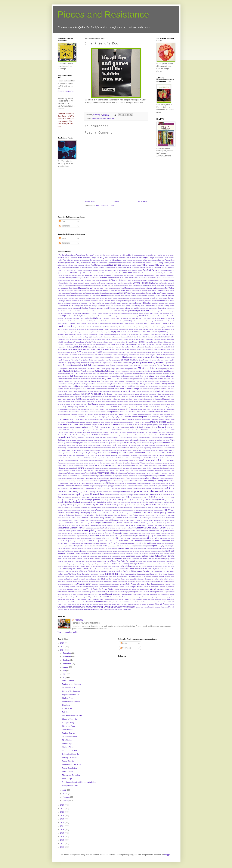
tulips (148, 579)
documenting (114, 329)
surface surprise (77, 559)
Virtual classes (157, 589)
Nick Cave (138, 455)
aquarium (65, 268)
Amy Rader (135, 263)
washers (91, 594)
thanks (60, 569)
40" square (171, 255)
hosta (137, 386)
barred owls (61, 280)
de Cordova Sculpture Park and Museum (73, 321)
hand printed (149, 376)
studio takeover (120, 554)
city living (88, 303)
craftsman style (72, 316)
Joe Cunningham (95, 404)
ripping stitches (158, 510)
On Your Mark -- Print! (153, 460)
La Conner (166, 409)
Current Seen (68, 318)
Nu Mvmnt (145, 458)
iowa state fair (91, 399)
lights (119, 417)
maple (79, 430)
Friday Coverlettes (69, 768)
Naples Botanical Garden (98, 450)
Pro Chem (142, 495)
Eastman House (156, 334)
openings (161, 463)
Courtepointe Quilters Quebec (139, 313)
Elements (124, 337)
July (64, 671)
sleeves (60, 543)
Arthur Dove (119, 273)
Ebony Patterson (63, 337)
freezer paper (132, 357)
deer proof (152, 321)
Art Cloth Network (146, 268)
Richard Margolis (139, 510)
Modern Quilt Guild (97, 443)
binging (89, 286)
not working (136, 458)
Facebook (112, 344)
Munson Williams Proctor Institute (79, 448)
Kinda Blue (139, 409)
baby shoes (167, 275)
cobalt (86, 306)
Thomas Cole (141, 574)
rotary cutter (170, 518)
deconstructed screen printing (114, 321)
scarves (125, 528)
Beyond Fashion (141, 283)
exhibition (143, 342)
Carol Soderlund (80, 298)
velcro (96, 587)
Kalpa (168, 407)
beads (135, 280)
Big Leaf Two (160, 283)
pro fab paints (67, 497)
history (70, 386)
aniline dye (167, 263)
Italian (150, 399)
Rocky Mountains (128, 518)
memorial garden (94, 438)
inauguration (127, 394)
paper (140, 468)
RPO (88, 520)
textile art (89, 566)
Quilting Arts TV (66, 505)
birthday (105, 285)
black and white (123, 286)
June (120, 407)
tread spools (130, 579)
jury (129, 407)
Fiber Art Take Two (121, 347)
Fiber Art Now (110, 347)
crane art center (92, 316)
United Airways (72, 584)
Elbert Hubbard (109, 337)
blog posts (65, 288)
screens (110, 531)
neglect (83, 453)
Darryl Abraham (162, 318)
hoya (80, 389)
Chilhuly (148, 301)
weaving (132, 597)
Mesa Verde (81, 440)
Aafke (116, 257)
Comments (65, 226)
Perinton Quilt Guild (110, 476)
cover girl (152, 313)
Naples (74, 450)
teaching (126, 564)
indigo (159, 394)
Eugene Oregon (74, 342)
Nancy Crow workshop (163, 448)
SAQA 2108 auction (83, 525)
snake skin (97, 543)
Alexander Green (86, 263)
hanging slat (68, 381)
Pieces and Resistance (103, 14)
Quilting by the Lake (95, 505)
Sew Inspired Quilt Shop (97, 533)
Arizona (101, 268)
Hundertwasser (145, 389)
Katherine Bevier (88, 409)
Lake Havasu (81, 412)
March (65, 794)
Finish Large (119, 349)
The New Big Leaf (87, 571)
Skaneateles (109, 541)
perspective (120, 476)
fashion (172, 344)
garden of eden (117, 363)
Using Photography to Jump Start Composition (143, 584)
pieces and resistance (138, 478)
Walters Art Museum (70, 594)
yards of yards (99, 610)
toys (87, 579)
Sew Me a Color (111, 533)
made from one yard (91, 425)
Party (85, 471)
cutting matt (83, 318)
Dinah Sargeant (135, 327)
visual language (125, 592)
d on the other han (126, 318)
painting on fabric (90, 468)
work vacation (129, 604)
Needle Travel (75, 453)
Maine (103, 427)
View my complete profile (68, 632)
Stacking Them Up (69, 719)
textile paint (115, 566)
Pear (76, 476)
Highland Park (169, 384)
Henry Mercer (101, 384)
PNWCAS (116, 483)
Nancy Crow (151, 448)
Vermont (122, 587)
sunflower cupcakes (114, 556)
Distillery (107, 329)
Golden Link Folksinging (105, 371)
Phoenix (74, 478)
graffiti (132, 371)
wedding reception (153, 597)
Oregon (64, 465)
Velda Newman (104, 587)
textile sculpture (136, 566)
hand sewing (81, 379)
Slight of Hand (69, 543)
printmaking (127, 494)
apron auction (132, 265)
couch (111, 313)
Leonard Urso (147, 414)
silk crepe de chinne (128, 538)
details (97, 327)
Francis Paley (62, 357)
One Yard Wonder (88, 463)
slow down (78, 543)
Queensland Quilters (68, 500)
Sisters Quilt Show (99, 541)
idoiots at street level (90, 391)
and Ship (142, 263)
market (66, 432)
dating (170, 318)
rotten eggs (61, 520)
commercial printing (123, 308)
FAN (161, 344)
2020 (63, 815)
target (92, 564)
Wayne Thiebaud (76, 597)
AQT (60, 268)
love (94, 422)
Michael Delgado (113, 440)
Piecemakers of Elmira (122, 478)
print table (162, 486)
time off (103, 577)
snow (108, 543)
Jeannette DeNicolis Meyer (147, 402)
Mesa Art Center (71, 440)
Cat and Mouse (107, 298)
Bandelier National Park (140, 278)
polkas (149, 483)
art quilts (73, 273)
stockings (101, 551)
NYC (154, 458)
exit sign (172, 342)
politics (144, 483)
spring (155, 546)
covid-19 (158, 313)
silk (100, 538)
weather (106, 597)
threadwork (154, 574)
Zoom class (127, 609)
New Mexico (167, 453)
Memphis (103, 437)
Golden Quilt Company (122, 371)
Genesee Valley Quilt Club (81, 365)
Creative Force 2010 (104, 316)
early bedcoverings (110, 334)
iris (103, 399)
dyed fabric (73, 334)
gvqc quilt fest (80, 376)
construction (110, 311)
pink (166, 478)
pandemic (129, 468)
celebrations (134, 298)
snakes (103, 543)
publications (95, 497)
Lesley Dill (155, 414)
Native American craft (167, 450)
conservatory (101, 311)
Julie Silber (113, 407)
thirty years (128, 574)
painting (81, 468)
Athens (172, 273)
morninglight (92, 445)
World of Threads (162, 604)
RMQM (93, 513)
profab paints (76, 497)
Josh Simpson (144, 404)
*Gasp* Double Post (70, 786)
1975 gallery (150, 255)
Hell (76, 384)
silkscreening (165, 538)
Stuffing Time (67, 698)
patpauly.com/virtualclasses (104, 473)
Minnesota (166, 440)
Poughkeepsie (94, 486)
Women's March (162, 602)
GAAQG (67, 363)
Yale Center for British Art (148, 607)
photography (90, 478)
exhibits (158, 342)
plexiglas (90, 483)
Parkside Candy (69, 471)
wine (69, 602)
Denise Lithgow (81, 323)
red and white (166, 507)
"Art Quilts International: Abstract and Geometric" (76, 255)
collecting (101, 306)
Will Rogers (146, 599)
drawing (64, 332)
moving (131, 445)
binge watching (81, 286)
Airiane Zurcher (152, 260)
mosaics (99, 445)
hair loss (94, 376)
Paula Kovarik (68, 476)
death (103, 321)
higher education (148, 384)
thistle (134, 574)
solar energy (157, 543)
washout (125, 594)
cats (120, 298)
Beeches (168, 280)
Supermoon (131, 556)
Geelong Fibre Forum (157, 363)
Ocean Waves (74, 460)
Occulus (66, 460)
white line (112, 599)
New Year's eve (92, 455)
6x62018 (68, 258)
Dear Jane (97, 321)
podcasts (129, 483)
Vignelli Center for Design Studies (100, 589)
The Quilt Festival (157, 571)
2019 (63, 819)
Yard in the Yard (87, 609)
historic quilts (62, 386)
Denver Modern (129, 323)
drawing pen (79, 332)
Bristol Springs (146, 291)
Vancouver (84, 587)
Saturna (115, 528)
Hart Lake (136, 381)
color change (126, 306)
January (66, 800)
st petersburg (80, 548)
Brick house (107, 291)
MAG (143, 425)
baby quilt (159, 275)
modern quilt (86, 443)
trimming (137, 579)
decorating (128, 321)
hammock (113, 376)
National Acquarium (113, 450)
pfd (144, 476)
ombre (131, 460)
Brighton (118, 291)
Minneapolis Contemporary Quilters (151, 440)
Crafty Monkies (82, 316)
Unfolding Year (162, 581)
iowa (173, 397)
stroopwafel (147, 551)
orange (167, 463)
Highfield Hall (159, 384)
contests (166, 311)
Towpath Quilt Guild (79, 579)
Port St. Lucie (170, 483)
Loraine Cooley (170, 420)
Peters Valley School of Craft (133, 476)
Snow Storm (116, 543)
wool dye (120, 604)
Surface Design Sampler (164, 556)
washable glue (82, 594)
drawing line (70, 332)
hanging (61, 381)
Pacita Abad (157, 466)
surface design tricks (64, 559)
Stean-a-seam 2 (152, 548)
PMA (95, 483)
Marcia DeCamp (117, 430)
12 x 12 (131, 255)
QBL (128, 497)
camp (97, 296)
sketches (132, 541)
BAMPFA (129, 278)
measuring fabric (119, 435)
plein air (84, 483)
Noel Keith (168, 455)
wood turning (72, 604)
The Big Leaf (107, 569)
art (106, 268)
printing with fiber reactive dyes (101, 492)
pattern (158, 473)
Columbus (84, 308)
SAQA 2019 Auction (69, 525)
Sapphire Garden (151, 523)
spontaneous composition (143, 546)
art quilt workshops (165, 270)
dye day (169, 332)
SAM (75, 523)
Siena (173, 536)
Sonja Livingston (63, 546)
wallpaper (167, 592)
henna (94, 384)
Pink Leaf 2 (171, 478)
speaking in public (114, 546)
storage (106, 551)
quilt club (103, 500)
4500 (59, 258)
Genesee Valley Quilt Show (100, 365)
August (66, 667)
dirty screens (78, 329)
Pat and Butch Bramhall (96, 471)
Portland (61, 486)
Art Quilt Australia (99, 270)
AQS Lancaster (159, 265)
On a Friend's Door (70, 737)
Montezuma (159, 443)
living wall (108, 420)
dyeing (80, 334)
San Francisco (106, 523)
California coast (70, 296)
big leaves (169, 283)
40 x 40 (165, 255)
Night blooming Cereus (149, 455)
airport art (161, 260)
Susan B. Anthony (89, 559)
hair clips (88, 376)
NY (150, 458)
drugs (105, 332)
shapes (153, 533)
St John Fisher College (68, 548)
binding (73, 285)
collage (94, 306)
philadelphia (161, 476)
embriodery (79, 339)
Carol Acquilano (69, 298)
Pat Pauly (79, 620)
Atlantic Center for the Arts (76, 275)
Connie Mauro (92, 311)
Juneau (124, 407)
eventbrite (122, 342)
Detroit (102, 327)
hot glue (142, 386)
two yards (78, 582)
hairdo (100, 376)
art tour (103, 273)
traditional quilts (95, 579)
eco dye (72, 337)
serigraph (77, 533)
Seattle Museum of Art (143, 531)
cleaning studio (116, 303)
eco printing (79, 337)
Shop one (153, 536)
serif (72, 533)
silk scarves (141, 538)
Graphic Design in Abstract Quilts (151, 371)
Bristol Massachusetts (134, 291)
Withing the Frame (114, 602)
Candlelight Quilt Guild (144, 296)
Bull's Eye (106, 293)
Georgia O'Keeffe (65, 369)
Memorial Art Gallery (68, 437)
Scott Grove (171, 528)
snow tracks (125, 543)
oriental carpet (83, 466)
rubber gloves (104, 520)
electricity (117, 337)
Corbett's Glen (67, 313)
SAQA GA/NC (120, 525)
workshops (151, 604)
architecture (72, 268)
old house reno (124, 460)
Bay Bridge (92, 280)
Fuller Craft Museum (142, 360)
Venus (116, 587)
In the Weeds (118, 394)
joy (165, 404)
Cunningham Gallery (165, 316)
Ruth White (164, 520)
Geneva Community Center (124, 365)
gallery (73, 363)
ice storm (76, 391)
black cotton (133, 286)
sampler (88, 523)
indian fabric (139, 394)
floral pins (92, 352)
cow (163, 313)
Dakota (149, 318)
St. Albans (88, 548)
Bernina (102, 283)
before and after (63, 283)
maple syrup (85, 430)
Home (116, 201)
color (119, 306)
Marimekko (144, 430)
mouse (119, 445)
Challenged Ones (77, 301)
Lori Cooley (61, 422)
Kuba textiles (159, 409)
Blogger (167, 855)
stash (131, 548)
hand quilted (71, 379)
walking (153, 592)
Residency (100, 510)
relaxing (93, 510)
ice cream (69, 391)
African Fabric (138, 260)
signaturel (84, 538)
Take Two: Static (141, 561)
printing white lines (83, 492)
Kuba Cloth (150, 409)
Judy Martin (88, 407)
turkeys (157, 579)
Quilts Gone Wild (130, 505)
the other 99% (114, 571)
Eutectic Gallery (102, 342)
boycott (63, 291)
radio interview (75, 507)
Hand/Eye (126, 379)
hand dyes (139, 376)
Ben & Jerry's (89, 283)
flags (75, 352)
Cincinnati (67, 303)
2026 (63, 643)
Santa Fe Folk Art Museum (135, 523)
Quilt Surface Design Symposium (75, 502)
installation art (100, 397)
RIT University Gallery (70, 513)
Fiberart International (155, 347)
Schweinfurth (138, 528)
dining (142, 327)
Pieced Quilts (109, 478)
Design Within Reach (87, 327)
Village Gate (119, 589)
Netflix (100, 453)
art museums (111, 268)
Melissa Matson (154, 435)
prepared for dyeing (106, 486)
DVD (156, 332)
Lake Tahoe (137, 412)
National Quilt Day (139, 450)
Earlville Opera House (96, 334)
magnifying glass (157, 425)
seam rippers (126, 531)
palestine (107, 468)
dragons (172, 329)
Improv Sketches (142, 391)
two (74, 582)
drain (59, 332)
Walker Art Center (144, 592)
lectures (128, 414)
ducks (132, 332)
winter (73, 602)
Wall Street (160, 592)
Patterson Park (166, 473)
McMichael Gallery (99, 435)
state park (137, 548)
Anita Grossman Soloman (82, 265)
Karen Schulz (78, 409)
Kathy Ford (108, 409)
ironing (114, 399)
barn (173, 278)
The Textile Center (75, 574)
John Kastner (107, 404)
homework (111, 386)
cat (101, 298)
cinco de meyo (75, 303)
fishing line (69, 352)
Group (146, 374)
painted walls (73, 468)
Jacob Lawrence (75, 402)
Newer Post (90, 201)
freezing (164, 357)
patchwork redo (169, 471)
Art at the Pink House (124, 268)
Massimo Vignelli (145, 432)
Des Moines (139, 323)
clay (103, 303)
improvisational (157, 391)
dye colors (162, 332)
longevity (138, 420)
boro (144, 288)
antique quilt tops (114, 265)
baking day (80, 278)
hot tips (168, 386)
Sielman (168, 536)
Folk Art (97, 355)
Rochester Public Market (90, 518)
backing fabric (71, 278)
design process (168, 323)
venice (112, 587)
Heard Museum (165, 381)
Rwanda (172, 520)
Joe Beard (84, 404)
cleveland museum (136, 303)
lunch (127, 422)
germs (85, 369)
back (173, 275)
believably (81, 283)
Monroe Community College (146, 443)
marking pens (73, 432)
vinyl (138, 589)
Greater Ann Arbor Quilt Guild (72, 374)
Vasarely (91, 587)
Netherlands (107, 453)
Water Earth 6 (137, 594)
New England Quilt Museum (134, 453)
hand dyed (131, 376)
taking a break (151, 561)
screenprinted (102, 531)
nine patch (160, 455)
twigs (161, 579)
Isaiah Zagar (121, 399)
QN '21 (146, 497)
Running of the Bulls (142, 520)
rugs (118, 520)
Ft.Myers (117, 360)
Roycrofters (82, 520)
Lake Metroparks (109, 412)
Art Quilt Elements (112, 270)
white (106, 599)
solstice (172, 543)
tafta (105, 561)
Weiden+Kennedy (63, 599)
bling (158, 286)
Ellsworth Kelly (159, 337)
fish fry (64, 352)
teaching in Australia (137, 564)
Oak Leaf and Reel (168, 458)
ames (115, 263)
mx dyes (137, 448)
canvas (163, 296)
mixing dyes (77, 443)
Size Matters (67, 740)
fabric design (78, 344)
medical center (130, 435)
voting (133, 592)
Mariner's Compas (155, 430)
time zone (109, 577)
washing (98, 594)
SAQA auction (95, 525)
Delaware (160, 321)
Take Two (116, 561)
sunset (123, 556)
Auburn (104, 275)
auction (110, 275)
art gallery (155, 268)
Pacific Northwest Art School (106, 465)
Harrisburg (128, 381)
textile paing (107, 566)
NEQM (88, 453)
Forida (131, 355)
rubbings (112, 520)
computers (143, 308)
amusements (127, 263)
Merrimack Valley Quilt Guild (160, 438)
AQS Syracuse (170, 265)
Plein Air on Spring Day (71, 775)
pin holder (161, 478)
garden (109, 363)
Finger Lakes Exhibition (81, 349)
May (64, 678)
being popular (73, 283)
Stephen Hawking (169, 548)
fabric (71, 344)
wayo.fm (85, 597)
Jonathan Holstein (117, 404)
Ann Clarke (95, 265)
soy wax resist (101, 546)
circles (83, 303)
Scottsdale (61, 531)
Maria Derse (136, 430)
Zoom (120, 609)
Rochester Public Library (72, 518)
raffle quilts (105, 507)
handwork (167, 379)
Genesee (66, 365)
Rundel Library (129, 520)
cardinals (61, 298)
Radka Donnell (85, 507)
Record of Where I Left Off (72, 702)
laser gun (97, 414)
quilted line (127, 502)
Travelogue (121, 579)
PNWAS (109, 483)
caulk (123, 298)
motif (114, 445)
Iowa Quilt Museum (78, 399)
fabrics (105, 344)
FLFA (79, 352)
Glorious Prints (147, 368)
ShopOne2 (161, 536)
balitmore (96, 278)
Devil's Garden (110, 327)
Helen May (70, 384)
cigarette (60, 303)
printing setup (132, 488)
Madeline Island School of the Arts (127, 425)
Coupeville (125, 313)
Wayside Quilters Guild (96, 597)
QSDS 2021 (160, 497)
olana (110, 460)
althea (101, 263)
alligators (95, 263)
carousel (89, 298)
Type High (92, 582)
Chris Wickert (156, 301)
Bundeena (113, 293)
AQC (138, 265)
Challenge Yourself (64, 301)
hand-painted (117, 379)
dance (154, 318)
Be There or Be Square (118, 280)
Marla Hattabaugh (84, 432)
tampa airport (62, 564)
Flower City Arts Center (118, 352)
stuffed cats (138, 554)
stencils (160, 548)
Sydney (167, 559)
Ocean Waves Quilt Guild (87, 460)
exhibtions (165, 342)
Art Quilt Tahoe (150, 270)
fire (131, 349)
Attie (100, 275)
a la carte (110, 258)
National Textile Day (152, 450)
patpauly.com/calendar (66, 473)
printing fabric (106, 488)
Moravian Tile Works (64, 445)
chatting (118, 301)
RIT (165, 510)
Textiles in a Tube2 (168, 566)
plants (164, 481)
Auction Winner (68, 681)
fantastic (166, 344)
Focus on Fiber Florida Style (165, 352)
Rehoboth (79, 510)
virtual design (170, 589)
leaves (122, 414)
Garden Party (127, 363)
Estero (66, 342)
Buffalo (71, 293)
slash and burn (168, 541)
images (105, 391)
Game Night (102, 363)
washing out (107, 594)
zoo (116, 609)
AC (72, 260)
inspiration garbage (81, 397)
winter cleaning (80, 602)
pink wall (67, 481)
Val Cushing (65, 587)
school (130, 528)
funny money (165, 360)
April (64, 790)
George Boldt (152, 365)
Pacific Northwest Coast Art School (131, 465)
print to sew (61, 488)
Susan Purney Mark (119, 559)
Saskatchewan (170, 525)
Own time (91, 466)
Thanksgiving (67, 569)
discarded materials (89, 329)
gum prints (65, 376)
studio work (130, 554)
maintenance (125, 427)
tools (143, 577)
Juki (94, 407)
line (127, 417)
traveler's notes (111, 579)
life (84, 417)
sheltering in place (76, 536)
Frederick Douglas (93, 357)
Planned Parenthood (137, 481)
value (78, 587)
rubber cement (94, 520)
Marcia (108, 430)
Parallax (154, 468)
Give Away (66, 705)
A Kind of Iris (67, 709)
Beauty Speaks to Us (144, 280)
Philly (69, 478)
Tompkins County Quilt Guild (131, 577)
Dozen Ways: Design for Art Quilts (156, 329)
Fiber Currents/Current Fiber (137, 347)
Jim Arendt (171, 402)
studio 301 (111, 118)
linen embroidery (154, 417)
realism (139, 507)
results (119, 510)
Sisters (90, 541)
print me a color (143, 486)
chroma (172, 301)
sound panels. (90, 546)
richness (147, 510)
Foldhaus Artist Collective (86, 355)
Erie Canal (171, 339)
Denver (89, 323)
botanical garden (152, 288)
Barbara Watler (166, 278)
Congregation (152, 308)
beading (130, 280)
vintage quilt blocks (130, 589)
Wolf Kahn (144, 602)
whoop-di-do (138, 599)
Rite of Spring (85, 513)
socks (132, 543)
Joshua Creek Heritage (156, 404)
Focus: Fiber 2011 (64, 355)
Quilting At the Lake (79, 505)
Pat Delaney (110, 471)
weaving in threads (141, 597)
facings (122, 344)
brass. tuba (70, 291)
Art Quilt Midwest (125, 270)
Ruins (122, 520)
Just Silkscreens (160, 407)
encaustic (105, 339)
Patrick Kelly (150, 473)
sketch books (124, 541)
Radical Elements (64, 507)
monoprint (120, 443)
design (146, 323)
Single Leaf (83, 541)
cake (173, 293)
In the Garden (107, 394)
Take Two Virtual (128, 561)
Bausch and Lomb (81, 280)
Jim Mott (60, 404)
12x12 (136, 255)
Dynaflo (85, 334)
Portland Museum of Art (73, 486)
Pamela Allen (122, 468)
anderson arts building (154, 263)
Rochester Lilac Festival (129, 515)
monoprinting (130, 443)
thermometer (100, 574)
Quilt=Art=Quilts (95, 502)
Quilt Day (109, 500)
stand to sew (112, 548)
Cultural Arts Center (151, 316)
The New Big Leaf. (102, 571)
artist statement (150, 273)
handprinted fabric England (139, 379)
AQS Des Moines (147, 265)
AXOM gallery (150, 275)
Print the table (170, 486)
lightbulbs (109, 417)
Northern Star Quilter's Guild (110, 458)
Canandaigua (124, 296)
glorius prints (162, 369)
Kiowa (144, 409)
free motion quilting (118, 357)
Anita (173, 263)
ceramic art (154, 298)
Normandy (87, 458)
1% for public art (122, 255)
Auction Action (68, 772)
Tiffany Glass (74, 577)
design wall (65, 326)
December (67, 653)
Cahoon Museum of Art (162, 293)
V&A (170, 584)
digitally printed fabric (122, 327)
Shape (148, 533)
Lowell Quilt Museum (103, 422)
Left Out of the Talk (70, 751)
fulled (132, 360)
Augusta (116, 275)
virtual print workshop (84, 592)
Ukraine (125, 582)
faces (117, 344)
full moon (125, 360)
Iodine (168, 397)
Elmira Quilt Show (64, 339)
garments (144, 363)
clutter (81, 306)
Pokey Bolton (137, 483)
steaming (143, 548)
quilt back (96, 500)
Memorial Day (83, 438)
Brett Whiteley (91, 291)
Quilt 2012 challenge (84, 500)
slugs (83, 543)
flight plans (85, 352)
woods (101, 604)
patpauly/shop (141, 473)
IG (98, 391)
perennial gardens (97, 476)
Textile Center (98, 566)
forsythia (153, 355)
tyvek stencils (117, 581)
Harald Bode (109, 381)
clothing (76, 306)
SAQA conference (108, 525)
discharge (99, 329)
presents (115, 486)
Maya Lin (79, 435)
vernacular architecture (151, 587)
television (156, 564)
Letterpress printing (71, 417)
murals (94, 448)
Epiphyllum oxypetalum (153, 339)
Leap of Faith (114, 414)
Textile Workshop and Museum (152, 566)
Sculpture (117, 531)
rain (111, 507)
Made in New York (105, 425)
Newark (108, 455)
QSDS (152, 497)
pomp (158, 483)
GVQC (72, 376)
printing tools (163, 488)
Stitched (86, 551)
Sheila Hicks (66, 536)
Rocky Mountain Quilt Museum (111, 518)
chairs (161, 298)
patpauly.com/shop (82, 473)
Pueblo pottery (104, 497)
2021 (63, 812)
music (127, 448)
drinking (101, 332)
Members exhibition (167, 435)
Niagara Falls (129, 455)
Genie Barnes (138, 365)
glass (135, 369)
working (137, 604)
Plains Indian (118, 481)
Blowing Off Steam (69, 758)
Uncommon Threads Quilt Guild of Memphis (142, 582)
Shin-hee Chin (128, 536)
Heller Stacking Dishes (85, 384)
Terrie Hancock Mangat (167, 564)
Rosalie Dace (161, 518)
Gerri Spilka (91, 369)
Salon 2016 (69, 523)
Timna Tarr (116, 577)
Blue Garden (73, 288)
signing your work (93, 538)
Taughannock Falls (101, 564)
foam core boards (142, 352)
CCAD (127, 298)
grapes (137, 371)
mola (115, 443)
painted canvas (63, 468)
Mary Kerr (118, 432)
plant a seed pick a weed (153, 481)
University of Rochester (99, 584)
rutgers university (154, 520)
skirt (161, 541)
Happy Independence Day (82, 381)
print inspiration (133, 486)
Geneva (112, 365)
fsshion (111, 360)
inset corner (70, 397)
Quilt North (160, 500)
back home (62, 278)
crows (126, 316)
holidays (76, 386)
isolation (145, 399)
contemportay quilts (157, 311)
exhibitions (151, 342)
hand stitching (91, 379)
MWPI (132, 448)
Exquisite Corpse (63, 344)
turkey (152, 579)
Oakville (61, 460)
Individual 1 (165, 394)
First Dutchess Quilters (146, 349)
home (89, 386)
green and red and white (100, 374)
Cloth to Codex (169, 303)
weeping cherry (170, 597)
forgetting (125, 355)
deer (147, 321)
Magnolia (166, 425)
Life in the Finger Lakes (94, 417)
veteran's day (164, 587)
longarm (130, 419)
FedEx (60, 347)
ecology (85, 337)
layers (103, 414)
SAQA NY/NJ (130, 525)
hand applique (122, 376)
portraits (86, 486)
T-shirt (88, 561)
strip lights (133, 551)
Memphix (129, 438)
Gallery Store (94, 363)
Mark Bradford (166, 430)
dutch (152, 332)
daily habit (135, 318)
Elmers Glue (170, 337)
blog (59, 288)
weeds (162, 597)
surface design (148, 556)
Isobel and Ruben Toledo (134, 399)
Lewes (80, 417)
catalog (115, 298)
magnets (148, 425)
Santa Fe (121, 523)
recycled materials (155, 507)
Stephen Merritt (63, 551)
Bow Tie (168, 288)
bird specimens (96, 286)
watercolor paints (148, 594)
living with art (116, 420)
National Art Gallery (126, 450)
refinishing (72, 510)
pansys (135, 468)
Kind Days (131, 409)
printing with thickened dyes (91, 494)
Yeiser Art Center (109, 610)
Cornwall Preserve (103, 313)
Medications (139, 435)
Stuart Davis (155, 551)
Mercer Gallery (138, 438)
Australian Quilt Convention (136, 275)
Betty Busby (109, 283)
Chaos (86, 301)
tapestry (87, 564)
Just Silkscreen (147, 407)
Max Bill (72, 435)
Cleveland (125, 303)
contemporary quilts (140, 311)
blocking (167, 286)
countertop (117, 313)
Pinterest (97, 481)
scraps (79, 531)
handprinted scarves (156, 379)
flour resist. (106, 352)
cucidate (142, 316)
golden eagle (90, 371)
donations (122, 329)
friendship (67, 360)
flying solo (133, 352)
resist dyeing (108, 510)
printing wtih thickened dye (113, 495)
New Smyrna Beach (79, 455)
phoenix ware (81, 478)
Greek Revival (88, 374)
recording (144, 507)
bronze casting (170, 291)
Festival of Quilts (81, 347)
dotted (136, 329)
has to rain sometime (147, 381)
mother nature (107, 445)
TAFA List (99, 561)
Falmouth (137, 344)
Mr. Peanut (138, 445)
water (130, 594)
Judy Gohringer (68, 407)
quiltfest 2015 (159, 502)
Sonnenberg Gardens (77, 546)
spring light (161, 546)
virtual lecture (62, 592)
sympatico (82, 561)
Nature (68, 453)
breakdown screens (80, 291)
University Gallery (84, 584)
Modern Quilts (108, 443)
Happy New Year (98, 381)
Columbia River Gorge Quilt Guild (69, 308)
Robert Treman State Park (111, 513)
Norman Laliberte (77, 458)
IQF (97, 399)
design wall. (76, 327)
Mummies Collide (169, 445)
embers (72, 339)
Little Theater (79, 419)
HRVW (84, 389)
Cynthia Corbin (115, 318)
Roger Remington (145, 518)
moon (173, 443)
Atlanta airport (62, 275)
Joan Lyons (76, 404)
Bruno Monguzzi (63, 293)
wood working (82, 604)
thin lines (121, 574)
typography (99, 582)
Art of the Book (79, 270)
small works (89, 543)
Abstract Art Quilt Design (144, 257)
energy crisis (134, 339)
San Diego (95, 523)
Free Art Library (105, 357)
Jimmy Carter (68, 404)
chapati (91, 301)
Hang (173, 379)
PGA (155, 476)
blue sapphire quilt (86, 288)
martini (112, 432)
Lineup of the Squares (71, 691)
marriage (94, 432)
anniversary (103, 265)
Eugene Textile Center (88, 342)
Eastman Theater (168, 334)
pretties (125, 486)
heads (157, 381)
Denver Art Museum (99, 323)
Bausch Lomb (70, 280)
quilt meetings (140, 500)
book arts (138, 288)
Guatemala (159, 374)
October (66, 660)
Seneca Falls (66, 533)
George (145, 365)
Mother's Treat (68, 747)
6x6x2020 (74, 258)
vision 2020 (105, 592)
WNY (122, 602)
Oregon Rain (73, 465)
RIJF (152, 510)
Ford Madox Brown (115, 355)
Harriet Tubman (119, 381)
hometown (104, 386)
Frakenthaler (170, 355)
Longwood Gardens (157, 419)
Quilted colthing (118, 502)
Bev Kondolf (118, 283)
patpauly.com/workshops (126, 473)
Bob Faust (117, 288)
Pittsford (111, 481)
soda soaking (147, 543)
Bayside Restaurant (102, 280)
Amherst (120, 263)
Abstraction (67, 260)
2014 (63, 836)
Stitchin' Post (93, 551)
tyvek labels (107, 581)
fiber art (91, 347)
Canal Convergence (113, 296)
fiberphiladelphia (167, 347)
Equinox (164, 339)
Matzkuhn (61, 435)
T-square (93, 561)
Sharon (158, 533)
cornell (74, 313)
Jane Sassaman (104, 402)
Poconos (123, 483)
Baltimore (104, 278)
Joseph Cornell (134, 404)
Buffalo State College (90, 293)
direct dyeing (69, 329)
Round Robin (70, 520)
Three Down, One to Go (72, 765)
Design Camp (156, 323)
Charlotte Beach (109, 301)
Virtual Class (145, 589)
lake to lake (145, 412)
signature (66, 538)
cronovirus (121, 316)
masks (124, 432)
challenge (171, 298)
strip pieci (140, 551)
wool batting (112, 604)
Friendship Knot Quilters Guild (82, 360)
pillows (154, 478)
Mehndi (146, 435)
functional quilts (155, 360)
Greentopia (123, 374)
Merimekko (147, 438)
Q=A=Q (118, 497)
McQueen (110, 435)
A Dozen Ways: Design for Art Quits (92, 257)
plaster (66, 483)
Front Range (98, 360)
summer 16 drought (71, 556)
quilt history (117, 500)
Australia (123, 275)
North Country (95, 458)
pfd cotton (149, 476)
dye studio (65, 334)
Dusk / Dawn (145, 332)
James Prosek (86, 402)
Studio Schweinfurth (108, 554)
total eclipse (68, 579)
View (84, 589)
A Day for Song (68, 723)
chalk (165, 298)
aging (145, 260)
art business (136, 268)
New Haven (150, 453)
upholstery (111, 584)
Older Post (143, 201)
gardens (136, 362)
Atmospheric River (92, 275)
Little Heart (70, 420)
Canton (158, 296)
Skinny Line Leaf (142, 541)
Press (120, 486)
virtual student (96, 592)
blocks (172, 286)
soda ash (138, 543)
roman (154, 518)
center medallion (144, 298)
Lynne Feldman (145, 422)
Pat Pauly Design (123, 471)
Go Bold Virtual (79, 371)
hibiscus (124, 384)
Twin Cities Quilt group (65, 582)
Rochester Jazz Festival (111, 515)
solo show (165, 543)
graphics (167, 371)
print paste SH (153, 486)
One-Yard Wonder (109, 463)
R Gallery (167, 505)
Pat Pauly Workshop (138, 471)
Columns (112, 308)
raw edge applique (119, 507)
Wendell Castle (75, 599)
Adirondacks (117, 260)
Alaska (167, 260)
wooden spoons (93, 604)
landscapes (89, 414)
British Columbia (158, 290)
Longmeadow (145, 420)
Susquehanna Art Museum (154, 559)
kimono (124, 409)
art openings (88, 270)
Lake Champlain (71, 412)
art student (97, 273)
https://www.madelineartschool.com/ (100, 389)
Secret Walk (155, 531)
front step (106, 360)
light (103, 417)
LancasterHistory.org (78, 414)
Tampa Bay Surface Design (75, 564)
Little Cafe (62, 419)
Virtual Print (72, 592)
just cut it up (135, 407)
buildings (100, 293)
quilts (105, 505)
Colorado (154, 306)
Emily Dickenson (96, 339)
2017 (63, 826)
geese (168, 363)
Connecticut (162, 308)
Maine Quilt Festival (113, 427)
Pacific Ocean (148, 466)
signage (60, 538)
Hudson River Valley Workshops (126, 389)
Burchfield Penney (124, 293)
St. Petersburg (96, 548)
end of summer (114, 339)
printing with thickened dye (90, 488)
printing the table (152, 488)
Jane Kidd (94, 402)
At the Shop (67, 744)
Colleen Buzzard (110, 306)
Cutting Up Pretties (95, 318)
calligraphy (81, 296)
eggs (90, 337)
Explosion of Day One (71, 695)
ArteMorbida (110, 273)
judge (168, 404)
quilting (166, 502)
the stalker (65, 574)
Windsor (64, 602)
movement (125, 445)
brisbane (124, 290)
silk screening (153, 538)
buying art (150, 293)
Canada (103, 296)
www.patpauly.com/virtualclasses (120, 607)
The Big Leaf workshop (121, 569)
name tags (143, 448)
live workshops (99, 419)
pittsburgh (104, 481)
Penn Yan (86, 476)
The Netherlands (74, 571)
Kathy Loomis (117, 409)
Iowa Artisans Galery (64, 399)
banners (151, 278)
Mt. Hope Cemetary (148, 445)
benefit (97, 283)
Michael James (124, 440)
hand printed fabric (163, 376)
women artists (152, 602)
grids (142, 374)
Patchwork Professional (155, 471)
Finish (112, 349)
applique (124, 265)
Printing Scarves (69, 733)
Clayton (107, 303)
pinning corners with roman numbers (82, 481)
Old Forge (115, 460)
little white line (89, 420)
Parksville (79, 471)
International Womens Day (143, 397)
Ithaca (165, 399)
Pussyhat (112, 497)
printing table (141, 488)
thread (147, 574)
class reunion (97, 303)
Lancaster (67, 414)
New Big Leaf (116, 453)
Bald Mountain (88, 278)
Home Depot (96, 386)
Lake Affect (61, 412)
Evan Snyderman (113, 342)
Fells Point (66, 347)
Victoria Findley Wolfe (70, 589)
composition (135, 308)
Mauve (67, 435)
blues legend (109, 288)
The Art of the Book (79, 569)
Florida (99, 352)
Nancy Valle (66, 450)
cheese (134, 301)
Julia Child (99, 407)
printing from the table (120, 488)
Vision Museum (115, 592)
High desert (131, 384)
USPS (162, 584)
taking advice (161, 561)
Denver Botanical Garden (115, 323)
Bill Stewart (66, 286)
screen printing (89, 530)
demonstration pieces (66, 323)
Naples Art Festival (83, 450)
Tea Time (120, 564)
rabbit (173, 505)
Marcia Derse (127, 430)
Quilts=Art (140, 505)
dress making (87, 332)
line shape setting (136, 417)
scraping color (71, 531)
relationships (86, 510)
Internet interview (159, 397)
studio (161, 551)
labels (172, 409)
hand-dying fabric (104, 379)
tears (146, 564)
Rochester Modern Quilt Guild (149, 515)
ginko (117, 369)
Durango (137, 332)
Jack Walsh (66, 402)
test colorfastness (63, 566)
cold (90, 306)
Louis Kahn (77, 422)
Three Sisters (163, 574)
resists (115, 510)
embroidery (87, 339)
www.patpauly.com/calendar (69, 607)
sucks (162, 554)
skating (116, 541)
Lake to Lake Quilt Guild (158, 412)
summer (61, 556)
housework (65, 389)
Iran (100, 399)
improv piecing (128, 391)
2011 (63, 847)
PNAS (99, 483)
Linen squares (166, 417)
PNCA (104, 483)
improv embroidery (114, 391)
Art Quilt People (137, 270)
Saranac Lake (152, 525)
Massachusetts (132, 432)
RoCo (137, 518)
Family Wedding (152, 344)
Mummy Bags (62, 448)
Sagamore (61, 523)
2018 (63, 822)
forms (148, 355)
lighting (114, 417)
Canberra (133, 296)
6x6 (63, 257)
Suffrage (167, 554)
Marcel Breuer (101, 430)
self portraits (165, 531)
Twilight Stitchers (169, 579)
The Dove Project (151, 569)
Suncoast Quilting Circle (99, 556)
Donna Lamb (130, 329)
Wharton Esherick (87, 599)
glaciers (131, 369)
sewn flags (142, 533)
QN (142, 497)
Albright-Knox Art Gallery (71, 263)
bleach (154, 286)
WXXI (138, 607)
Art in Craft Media (166, 268)
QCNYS (133, 497)
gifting (108, 369)
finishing (126, 349)
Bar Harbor (158, 278)
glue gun (169, 369)
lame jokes (171, 412)
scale (119, 528)
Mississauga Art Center (65, 443)
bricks (113, 291)
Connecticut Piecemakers (78, 311)
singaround (76, 541)
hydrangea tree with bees (158, 389)
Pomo (153, 483)
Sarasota (161, 525)
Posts (63, 221)
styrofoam (145, 554)
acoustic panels (79, 260)
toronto (162, 577)
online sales (119, 463)
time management (85, 577)
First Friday (158, 349)
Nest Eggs (94, 453)
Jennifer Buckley (162, 402)
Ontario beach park (152, 463)
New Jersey (158, 453)
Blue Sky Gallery (99, 288)
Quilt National (150, 500)
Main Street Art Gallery (91, 427)
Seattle (133, 531)
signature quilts (75, 538)
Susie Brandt (139, 559)
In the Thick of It (68, 688)
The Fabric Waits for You (72, 716)
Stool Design (67, 779)
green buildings (114, 374)
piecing (148, 478)
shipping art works (139, 536)
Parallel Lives (162, 468)
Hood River (131, 386)
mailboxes (66, 427)
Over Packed (67, 730)
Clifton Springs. (159, 303)
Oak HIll (158, 458)
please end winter (75, 483)
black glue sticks (143, 286)
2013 (63, 840)
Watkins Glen (165, 594)
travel (103, 579)
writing (172, 604)
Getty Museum (101, 369)
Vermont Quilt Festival (134, 587)
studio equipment (96, 554)
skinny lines (154, 541)
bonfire (132, 288)
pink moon (61, 481)
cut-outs (75, 318)
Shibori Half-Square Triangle (111, 536)
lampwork (61, 414)
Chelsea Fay (141, 301)
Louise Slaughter (87, 422)
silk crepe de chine (111, 538)
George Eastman (163, 365)
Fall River (129, 344)
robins (130, 513)
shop (148, 536)
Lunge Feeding (134, 422)
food (102, 355)
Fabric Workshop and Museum (93, 344)
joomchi (126, 404)
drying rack (116, 332)
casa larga (96, 298)
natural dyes (62, 453)
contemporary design (122, 311)
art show (90, 273)
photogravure (100, 478)
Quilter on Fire (135, 502)
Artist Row (141, 273)
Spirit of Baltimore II (126, 546)
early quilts (120, 334)
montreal (167, 443)
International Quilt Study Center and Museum (120, 397)
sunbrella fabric (86, 556)
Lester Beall (163, 414)
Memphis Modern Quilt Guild (116, 438)
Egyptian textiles (98, 337)
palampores (100, 468)
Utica (166, 584)
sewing (120, 533)
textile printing (125, 566)
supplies (139, 556)
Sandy (115, 523)
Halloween (106, 376)
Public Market (86, 497)
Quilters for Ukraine (147, 502)
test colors (73, 566)
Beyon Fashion (127, 283)
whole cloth (129, 599)
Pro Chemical (151, 494)
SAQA (160, 523)
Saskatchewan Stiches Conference (72, 528)
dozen (141, 329)
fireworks (135, 349)
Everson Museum (132, 342)
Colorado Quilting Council (166, 306)
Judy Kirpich (79, 407)
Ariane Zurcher (81, 268)
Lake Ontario (120, 412)
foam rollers (152, 352)
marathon (93, 430)
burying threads (137, 293)
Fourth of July (161, 355)
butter (144, 293)
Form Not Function (139, 355)
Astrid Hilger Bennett (163, 273)
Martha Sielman (103, 432)
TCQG (114, 564)
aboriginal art (129, 257)
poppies (163, 483)
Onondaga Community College (134, 463)
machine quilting (158, 422)
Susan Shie (131, 559)
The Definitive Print (137, 569)
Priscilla (135, 494)
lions (173, 417)
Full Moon (66, 712)
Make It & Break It (137, 427)
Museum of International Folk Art (107, 448)
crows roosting (133, 316)
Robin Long (124, 513)
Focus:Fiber (74, 355)
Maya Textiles (87, 435)
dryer (109, 332)
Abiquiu (121, 258)
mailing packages (75, 427)
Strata (127, 551)
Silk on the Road (69, 726)
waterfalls (157, 594)
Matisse (172, 432)
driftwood (95, 332)
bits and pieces (113, 286)
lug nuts (113, 422)
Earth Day (147, 334)
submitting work (154, 554)
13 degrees (142, 255)
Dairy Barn (143, 318)
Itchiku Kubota (157, 399)
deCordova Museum (139, 321)
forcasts (106, 355)
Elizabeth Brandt (133, 337)
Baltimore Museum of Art (117, 278)
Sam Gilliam (81, 523)
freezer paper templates (149, 357)
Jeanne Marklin (133, 402)
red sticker (65, 510)
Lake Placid (129, 412)
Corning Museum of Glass (87, 313)
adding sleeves (90, 260)
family (143, 344)
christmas (165, 301)
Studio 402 (62, 553)
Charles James (98, 301)
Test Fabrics (81, 566)
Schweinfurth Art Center (155, 528)
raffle (92, 507)
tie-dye (67, 577)
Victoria (60, 589)
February (66, 797)
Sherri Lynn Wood (88, 536)
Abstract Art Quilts (161, 257)
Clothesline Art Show (65, 306)
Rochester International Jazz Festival (88, 515)
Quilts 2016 (121, 505)
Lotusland (69, 422)
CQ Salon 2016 (169, 313)
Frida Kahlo (171, 357)
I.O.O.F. (169, 389)
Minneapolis (134, 440)
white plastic (119, 599)
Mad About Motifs (77, 425)
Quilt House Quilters (128, 500)
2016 (63, 830)
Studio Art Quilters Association (78, 553)
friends (60, 360)
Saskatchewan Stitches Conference (99, 528)
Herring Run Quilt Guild (114, 384)
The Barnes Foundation (95, 569)
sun (79, 556)
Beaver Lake (155, 280)
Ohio (106, 460)
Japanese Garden (122, 402)
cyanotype (106, 318)
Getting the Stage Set (71, 754)
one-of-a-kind (98, 463)
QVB (162, 505)
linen (145, 417)
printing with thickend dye (123, 492)
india (133, 394)
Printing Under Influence (72, 684)
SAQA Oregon (142, 525)
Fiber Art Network (100, 347)
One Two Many (67, 463)
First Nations (168, 349)
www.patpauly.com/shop (92, 607)
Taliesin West (170, 561)
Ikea (100, 391)
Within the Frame (101, 602)
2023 (63, 805)
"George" (97, 255)
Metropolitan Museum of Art (95, 440)
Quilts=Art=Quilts (152, 505)
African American (128, 260)
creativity (114, 316)
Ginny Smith (124, 369)
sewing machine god (99, 118)
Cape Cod (170, 296)
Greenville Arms (134, 374)
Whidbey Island (98, 599)
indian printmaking (150, 394)
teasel (151, 564)
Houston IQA (74, 389)
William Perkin (166, 599)
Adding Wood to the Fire (103, 260)
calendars (61, 296)
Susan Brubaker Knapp (104, 559)
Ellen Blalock (143, 337)
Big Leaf (152, 283)
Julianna (106, 407)
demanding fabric (169, 321)
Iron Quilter (108, 399)
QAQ (123, 497)
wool (105, 604)
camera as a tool (90, 296)
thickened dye (111, 574)
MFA (106, 440)
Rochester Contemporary (154, 513)
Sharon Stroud (166, 533)
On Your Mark (138, 460)
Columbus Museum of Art (98, 308)
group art (152, 374)
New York (101, 455)
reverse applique (127, 510)
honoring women (121, 386)
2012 (63, 843)
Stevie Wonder (74, 551)
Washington (117, 594)
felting (72, 347)
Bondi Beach (125, 288)
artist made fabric (130, 273)
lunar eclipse (121, 422)
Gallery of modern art (82, 363)
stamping (105, 548)
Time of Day (95, 577)
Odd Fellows (99, 460)
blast (150, 286)
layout (107, 414)
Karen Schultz (68, 409)
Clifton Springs (148, 303)
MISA (172, 440)
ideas (81, 391)
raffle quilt (98, 507)
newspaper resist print (118, 455)
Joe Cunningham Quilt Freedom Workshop (79, 782)
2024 (63, 650)
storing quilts (113, 551)
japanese (113, 402)
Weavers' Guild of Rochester (119, 597)
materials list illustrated (160, 432)
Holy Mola (83, 386)
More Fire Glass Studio (79, 445)
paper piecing (147, 468)
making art (73, 430)
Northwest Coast (126, 458)
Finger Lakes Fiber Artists (100, 349)
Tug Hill (144, 579)
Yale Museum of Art (164, 607)
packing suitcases (168, 465)
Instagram (91, 397)
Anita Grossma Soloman (66, 265)
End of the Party (124, 339)
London (123, 419)
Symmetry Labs (73, 561)
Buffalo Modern (78, 293)
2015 (63, 833)
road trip (99, 513)
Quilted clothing (107, 502)
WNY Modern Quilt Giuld (132, 602)
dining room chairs (150, 327)
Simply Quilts (67, 541)
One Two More (77, 463)
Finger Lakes (68, 349)
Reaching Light (131, 507)
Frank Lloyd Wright (73, 357)
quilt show (168, 500)
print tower (69, 488)
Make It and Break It (156, 427)
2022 (63, 808)
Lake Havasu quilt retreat (94, 412)
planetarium (126, 481)
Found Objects (68, 761)
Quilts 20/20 (112, 505)
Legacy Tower (137, 414)
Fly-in (128, 352)
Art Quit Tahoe (82, 273)
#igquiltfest (113, 255)
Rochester (137, 513)
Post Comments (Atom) (105, 206)
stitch (81, 551)
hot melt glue (160, 386)
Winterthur (90, 602)
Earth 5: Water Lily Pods (133, 334)
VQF (137, 592)
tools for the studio (152, 577)
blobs (162, 285)
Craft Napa (62, 316)
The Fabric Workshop (165, 569)
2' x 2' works (158, 255)
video (80, 589)
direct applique (161, 327)
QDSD (139, 497)
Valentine (73, 587)
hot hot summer (151, 386)
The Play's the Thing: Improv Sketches (135, 571)
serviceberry (84, 533)
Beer (173, 280)
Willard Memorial (156, 599)
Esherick (60, 342)
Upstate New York (120, 584)
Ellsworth (151, 337)
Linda (123, 417)
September (67, 664)
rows (76, 520)
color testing (136, 306)
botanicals (161, 288)
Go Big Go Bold (67, 371)
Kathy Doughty (100, 409)
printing (76, 488)
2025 (63, 646)
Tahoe (109, 561)
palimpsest (114, 468)
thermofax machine (89, 574)
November (67, 656)
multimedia (159, 445)
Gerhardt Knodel (77, 369)
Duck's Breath (125, 332)
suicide (172, 554)
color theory (145, 306)
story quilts (121, 551)
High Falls (139, 384)
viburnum (171, 587)
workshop (143, 604)
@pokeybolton (105, 255)
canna (153, 296)
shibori (97, 536)
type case (85, 582)
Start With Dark (123, 548)
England (142, 339)
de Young (90, 321)
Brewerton (99, 291)
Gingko (113, 369)
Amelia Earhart (108, 263)
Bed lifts (162, 280)
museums (121, 448)
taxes (109, 564)
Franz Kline (83, 357)
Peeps (80, 476)
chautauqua (126, 301)
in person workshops (73, 394)
